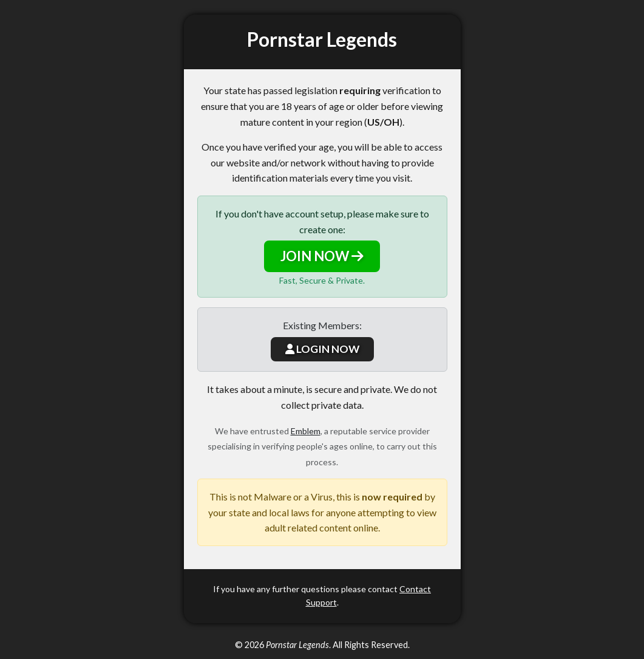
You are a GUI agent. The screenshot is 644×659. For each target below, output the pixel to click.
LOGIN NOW (322, 349)
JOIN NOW (322, 256)
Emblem (306, 431)
